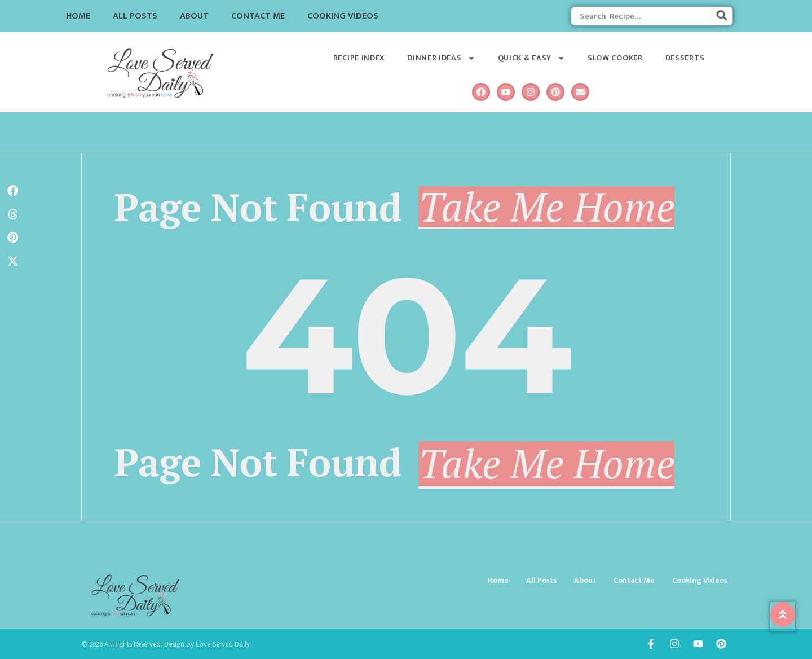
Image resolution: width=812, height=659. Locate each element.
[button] (13, 191)
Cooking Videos (343, 16)
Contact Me (258, 16)
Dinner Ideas (441, 58)
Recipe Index (359, 58)
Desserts (685, 58)
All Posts (135, 16)
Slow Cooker (615, 58)
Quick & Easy (531, 58)
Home (78, 16)
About (194, 16)
